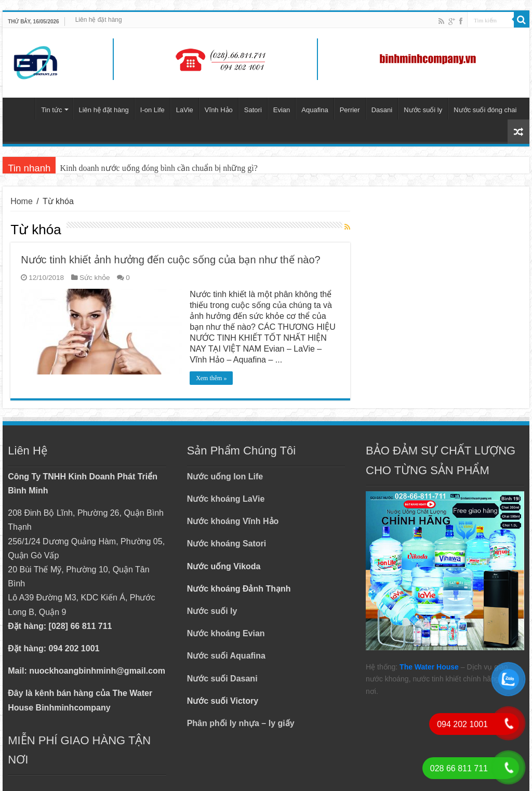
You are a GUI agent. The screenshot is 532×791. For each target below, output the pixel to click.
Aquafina (315, 110)
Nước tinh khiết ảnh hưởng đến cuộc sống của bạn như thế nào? (171, 260)
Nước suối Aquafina (226, 656)
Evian (282, 110)
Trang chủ (21, 109)
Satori (253, 110)
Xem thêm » (211, 378)
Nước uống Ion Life (225, 477)
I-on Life (152, 110)
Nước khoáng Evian (226, 633)
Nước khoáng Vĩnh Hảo (233, 521)
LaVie (185, 110)
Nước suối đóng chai (485, 110)
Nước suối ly (423, 110)
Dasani (382, 110)
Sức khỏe (95, 278)
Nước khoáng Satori (227, 544)
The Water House (429, 667)
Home (22, 201)
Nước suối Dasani (222, 679)
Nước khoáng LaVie (226, 499)
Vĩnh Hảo (219, 110)
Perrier (350, 110)
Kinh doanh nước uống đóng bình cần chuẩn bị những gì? (158, 168)
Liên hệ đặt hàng (99, 20)
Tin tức (51, 110)
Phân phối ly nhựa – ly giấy (241, 723)
